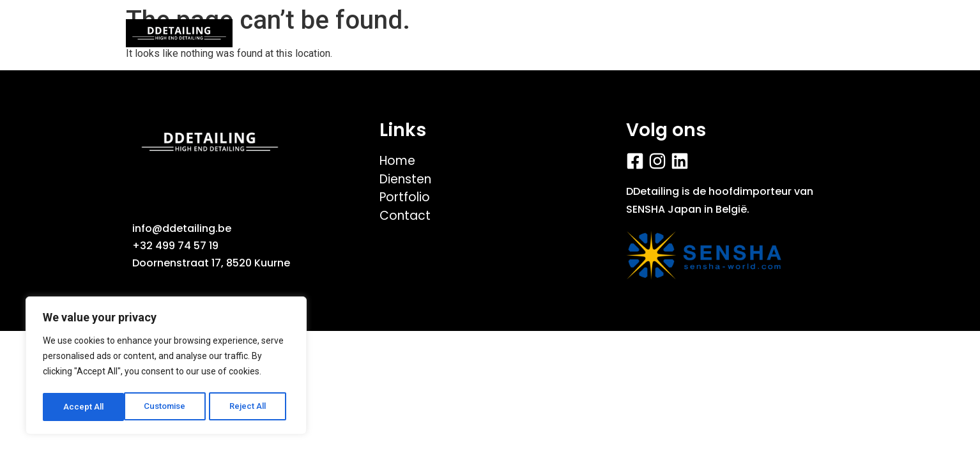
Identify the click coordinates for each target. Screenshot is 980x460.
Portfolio (375, 33)
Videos (458, 33)
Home (294, 33)
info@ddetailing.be (182, 228)
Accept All (250, 407)
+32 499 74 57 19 (175, 246)
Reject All (168, 407)
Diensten (652, 33)
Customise (84, 407)
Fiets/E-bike (552, 33)
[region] (166, 367)
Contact (740, 33)
